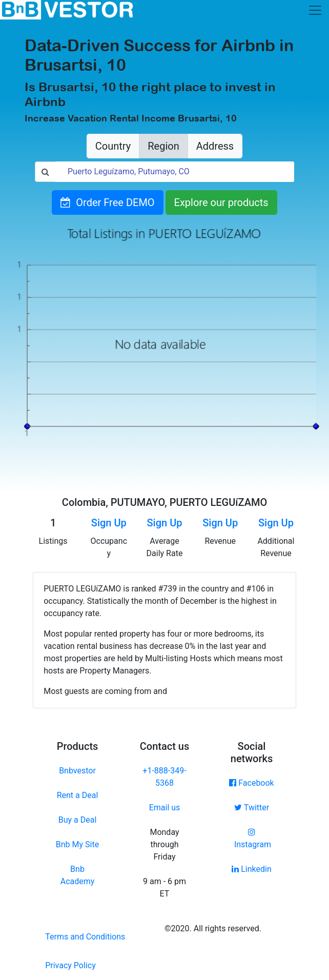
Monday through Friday (164, 844)
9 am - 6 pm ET (164, 887)
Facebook (251, 783)
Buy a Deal (78, 820)
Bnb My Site (77, 844)
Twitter (252, 808)
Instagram (252, 839)
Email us (165, 808)
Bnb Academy (78, 875)
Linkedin (252, 869)
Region (163, 146)
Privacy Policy (70, 965)
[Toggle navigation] (315, 10)
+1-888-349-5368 (164, 777)
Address (215, 146)
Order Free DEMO (107, 202)
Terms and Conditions (85, 937)
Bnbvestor (77, 771)
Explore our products (221, 202)
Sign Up (109, 523)
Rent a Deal (78, 795)
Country (113, 146)
